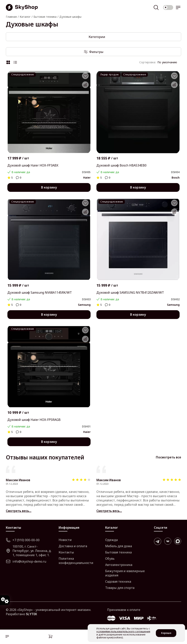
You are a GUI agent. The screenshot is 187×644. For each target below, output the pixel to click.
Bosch (176, 178)
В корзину (49, 187)
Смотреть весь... (19, 511)
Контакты (66, 552)
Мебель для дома (119, 546)
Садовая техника (118, 581)
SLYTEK (31, 614)
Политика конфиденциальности (76, 561)
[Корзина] (50, 637)
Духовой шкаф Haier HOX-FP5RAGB (34, 420)
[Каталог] (6, 637)
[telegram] (158, 541)
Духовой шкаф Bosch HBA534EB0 (121, 165)
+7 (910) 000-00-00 (23, 540)
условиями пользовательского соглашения (123, 631)
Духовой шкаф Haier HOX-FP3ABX (33, 165)
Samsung (84, 305)
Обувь (110, 559)
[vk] (168, 541)
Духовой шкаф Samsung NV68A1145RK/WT (40, 292)
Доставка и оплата (73, 546)
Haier (87, 178)
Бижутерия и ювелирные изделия (125, 573)
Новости (65, 540)
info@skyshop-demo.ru (26, 561)
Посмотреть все (168, 457)
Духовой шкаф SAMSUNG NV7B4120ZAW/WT (130, 292)
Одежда (111, 540)
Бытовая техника (118, 552)
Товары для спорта (120, 588)
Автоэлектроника (119, 565)
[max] (178, 541)
